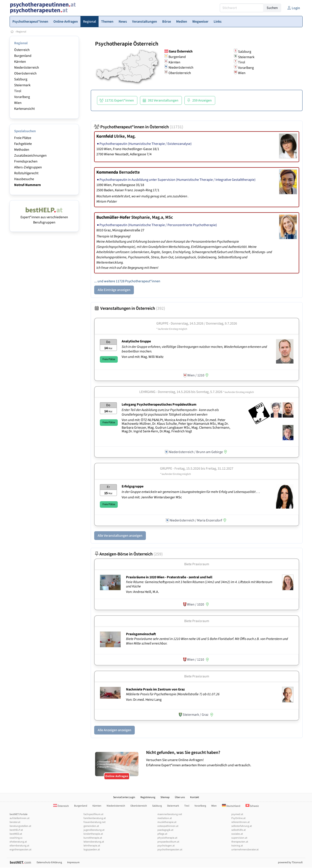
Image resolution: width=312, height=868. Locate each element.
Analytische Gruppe (136, 341)
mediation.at (165, 818)
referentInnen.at (240, 822)
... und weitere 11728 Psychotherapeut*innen (127, 281)
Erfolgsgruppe (133, 486)
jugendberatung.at (94, 830)
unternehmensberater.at (245, 850)
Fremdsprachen (26, 161)
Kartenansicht (24, 109)
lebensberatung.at (94, 842)
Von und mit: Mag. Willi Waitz (143, 357)
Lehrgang (147, 392)
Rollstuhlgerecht (26, 173)
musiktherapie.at (167, 822)
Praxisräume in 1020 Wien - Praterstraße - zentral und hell (169, 577)
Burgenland (23, 56)
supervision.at (239, 838)
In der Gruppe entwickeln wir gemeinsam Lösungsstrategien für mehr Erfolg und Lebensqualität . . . (191, 492)
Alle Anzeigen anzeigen (114, 730)
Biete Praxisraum (197, 564)
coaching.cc (16, 838)
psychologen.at (166, 846)
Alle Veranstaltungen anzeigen (120, 536)
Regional (21, 32)
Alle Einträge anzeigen (114, 290)
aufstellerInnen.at (20, 818)
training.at (237, 846)
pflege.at (162, 834)
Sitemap (165, 797)
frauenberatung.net (95, 822)
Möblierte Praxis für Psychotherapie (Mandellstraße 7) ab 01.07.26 (173, 694)
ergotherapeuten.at (20, 850)
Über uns (180, 797)
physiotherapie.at (167, 838)
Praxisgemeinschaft (141, 634)
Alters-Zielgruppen (28, 167)
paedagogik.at (165, 830)
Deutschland (231, 806)
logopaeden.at (92, 850)
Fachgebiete (23, 144)
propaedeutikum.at (168, 842)
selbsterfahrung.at (242, 826)
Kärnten (20, 62)
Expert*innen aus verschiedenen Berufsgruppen (44, 217)
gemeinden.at (91, 826)
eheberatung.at (18, 842)
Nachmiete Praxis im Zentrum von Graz (155, 689)
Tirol (18, 91)
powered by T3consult (290, 862)
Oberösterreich (25, 73)
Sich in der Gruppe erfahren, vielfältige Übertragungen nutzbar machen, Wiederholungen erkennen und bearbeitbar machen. (194, 349)
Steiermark (22, 85)
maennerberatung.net (170, 814)
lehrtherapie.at (92, 846)
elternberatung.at (19, 846)
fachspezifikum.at (93, 814)
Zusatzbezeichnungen (30, 156)
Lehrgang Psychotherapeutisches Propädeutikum (159, 404)
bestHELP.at (16, 830)
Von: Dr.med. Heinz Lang (144, 700)
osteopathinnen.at (168, 826)
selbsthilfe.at (239, 830)
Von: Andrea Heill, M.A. (142, 592)
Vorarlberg (22, 97)
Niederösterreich (27, 68)
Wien (18, 103)
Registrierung (148, 797)
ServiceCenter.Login (124, 797)
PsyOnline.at (238, 818)
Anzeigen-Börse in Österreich (128, 554)
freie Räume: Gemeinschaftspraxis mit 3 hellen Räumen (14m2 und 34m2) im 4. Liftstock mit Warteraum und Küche (199, 584)
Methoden (22, 150)
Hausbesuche (24, 179)
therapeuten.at (240, 842)
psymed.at (237, 814)
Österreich (22, 50)
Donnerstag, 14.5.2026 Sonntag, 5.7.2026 (206, 392)
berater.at (15, 822)
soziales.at (237, 834)
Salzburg (21, 79)
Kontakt (195, 797)
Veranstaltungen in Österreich (130, 308)
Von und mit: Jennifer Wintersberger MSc (152, 497)
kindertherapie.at (93, 834)
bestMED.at (16, 834)
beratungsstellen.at (20, 826)
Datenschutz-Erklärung (49, 862)
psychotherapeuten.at (170, 850)
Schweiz (252, 806)
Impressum (73, 862)
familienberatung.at (95, 818)
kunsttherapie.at (93, 838)
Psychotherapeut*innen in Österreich (139, 127)
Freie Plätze (23, 138)
